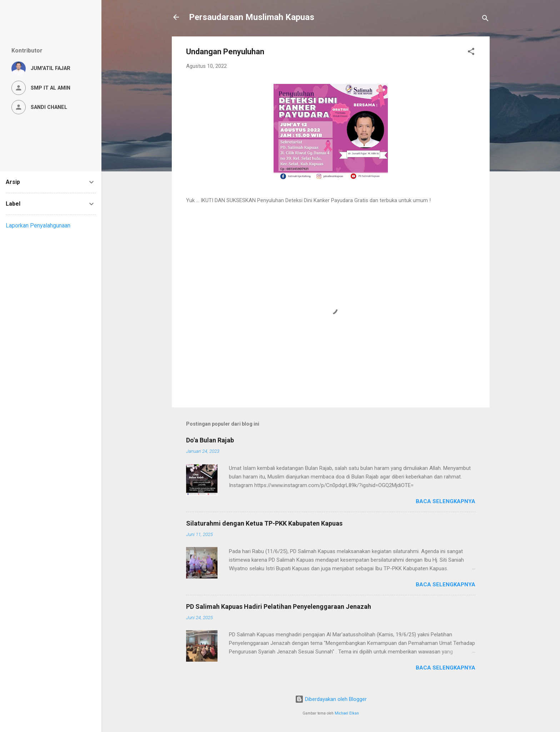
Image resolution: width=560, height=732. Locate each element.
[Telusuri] (485, 19)
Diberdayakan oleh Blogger (331, 699)
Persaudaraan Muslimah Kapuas (252, 17)
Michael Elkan (347, 713)
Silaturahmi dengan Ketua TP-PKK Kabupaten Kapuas (264, 523)
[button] (471, 53)
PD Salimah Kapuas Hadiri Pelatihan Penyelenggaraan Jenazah (279, 606)
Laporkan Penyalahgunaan (38, 225)
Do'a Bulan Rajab (210, 440)
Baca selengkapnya (446, 501)
